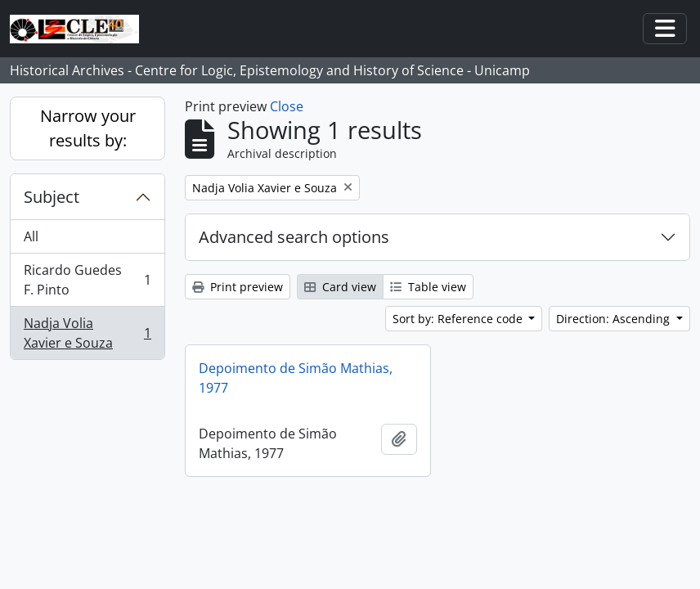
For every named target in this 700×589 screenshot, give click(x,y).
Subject (52, 197)
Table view (428, 287)
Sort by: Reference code (459, 319)
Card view (340, 287)
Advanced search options (294, 237)
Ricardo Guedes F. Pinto (87, 280)
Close (287, 106)
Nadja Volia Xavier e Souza (87, 333)
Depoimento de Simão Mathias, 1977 (296, 378)
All (31, 236)
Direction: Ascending (615, 319)
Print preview (238, 287)
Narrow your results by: (88, 128)
